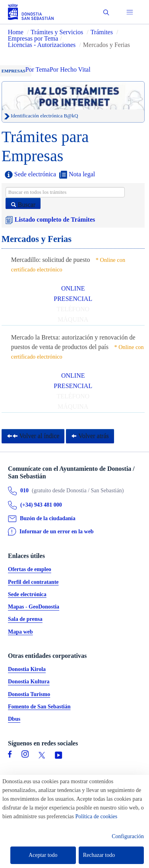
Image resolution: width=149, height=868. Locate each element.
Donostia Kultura (29, 682)
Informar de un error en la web (57, 532)
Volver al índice (33, 436)
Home (16, 32)
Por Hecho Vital (70, 69)
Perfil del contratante (33, 582)
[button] (106, 12)
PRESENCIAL (73, 299)
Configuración (128, 836)
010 (24, 491)
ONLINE (73, 288)
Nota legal (77, 175)
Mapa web (20, 632)
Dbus (14, 719)
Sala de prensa (25, 619)
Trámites (102, 32)
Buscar (23, 205)
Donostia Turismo (29, 694)
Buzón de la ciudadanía (48, 518)
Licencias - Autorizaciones (42, 45)
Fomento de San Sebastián (39, 707)
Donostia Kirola (27, 670)
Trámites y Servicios (57, 32)
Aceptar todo (43, 855)
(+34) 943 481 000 (41, 505)
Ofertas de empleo (30, 570)
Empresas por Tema (33, 38)
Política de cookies (97, 816)
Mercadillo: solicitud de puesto (51, 260)
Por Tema (38, 69)
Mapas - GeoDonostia (34, 607)
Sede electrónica (30, 175)
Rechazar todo (99, 855)
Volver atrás (90, 436)
